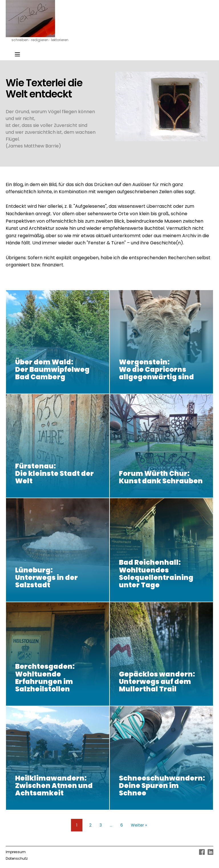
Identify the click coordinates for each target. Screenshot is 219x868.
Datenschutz (17, 858)
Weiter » (139, 825)
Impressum (16, 852)
